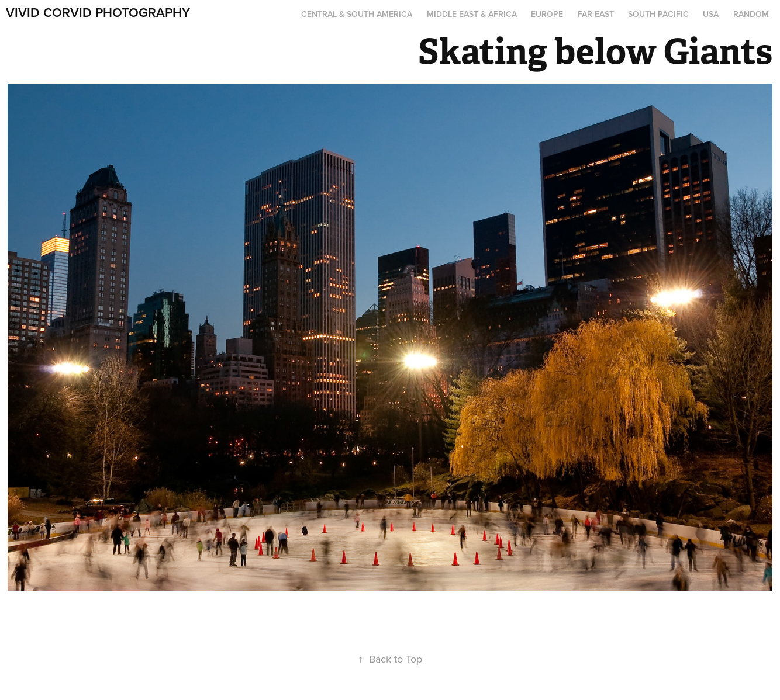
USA (711, 14)
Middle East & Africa (472, 14)
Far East (596, 14)
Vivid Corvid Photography (98, 12)
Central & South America (357, 14)
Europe (547, 14)
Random (751, 14)
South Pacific (658, 14)
